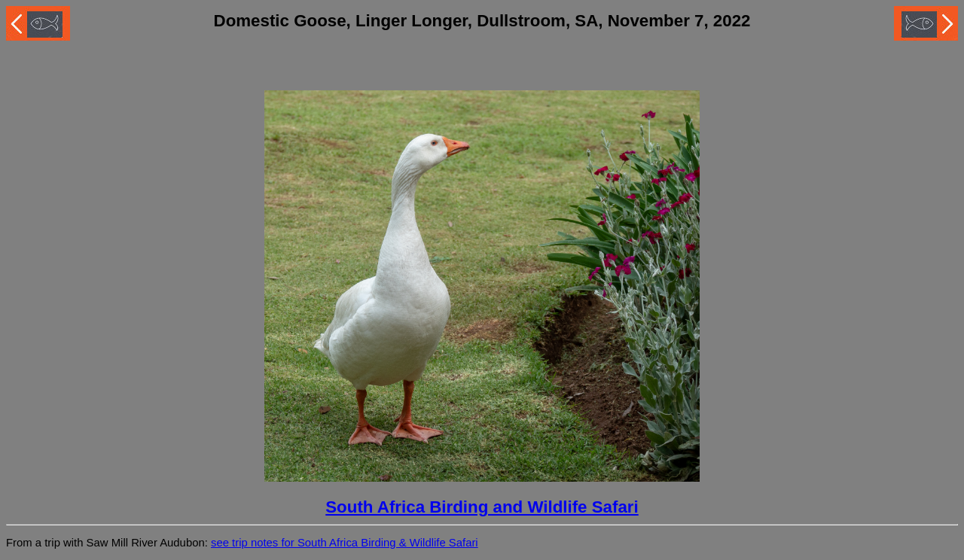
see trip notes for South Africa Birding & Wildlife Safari (345, 543)
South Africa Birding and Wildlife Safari (482, 507)
